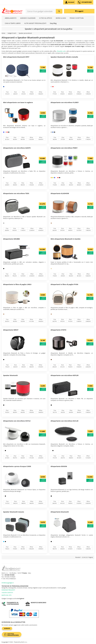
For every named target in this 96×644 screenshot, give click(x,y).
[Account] (70, 2)
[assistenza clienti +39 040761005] (85, 2)
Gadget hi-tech (12, 33)
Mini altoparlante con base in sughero (18, 102)
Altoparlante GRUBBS (11, 239)
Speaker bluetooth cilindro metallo (64, 57)
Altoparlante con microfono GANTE (17, 148)
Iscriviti (7, 628)
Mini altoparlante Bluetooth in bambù (66, 239)
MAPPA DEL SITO (7, 595)
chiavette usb (61, 51)
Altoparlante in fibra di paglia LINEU (17, 284)
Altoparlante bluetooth (60, 512)
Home (3, 33)
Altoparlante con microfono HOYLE (17, 421)
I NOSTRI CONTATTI (7, 593)
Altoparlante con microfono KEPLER (65, 375)
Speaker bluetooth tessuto (14, 512)
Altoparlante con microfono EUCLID (65, 421)
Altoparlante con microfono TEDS (16, 193)
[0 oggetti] (79, 11)
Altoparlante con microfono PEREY (64, 148)
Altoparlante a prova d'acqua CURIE (17, 466)
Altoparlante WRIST (11, 330)
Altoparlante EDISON (59, 466)
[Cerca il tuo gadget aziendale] (59, 11)
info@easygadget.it (8, 583)
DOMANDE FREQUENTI (8, 590)
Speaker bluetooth (10, 375)
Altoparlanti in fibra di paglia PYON (64, 284)
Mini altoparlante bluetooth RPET (16, 57)
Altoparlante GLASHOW (60, 193)
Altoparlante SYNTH (58, 330)
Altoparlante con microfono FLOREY (65, 102)
